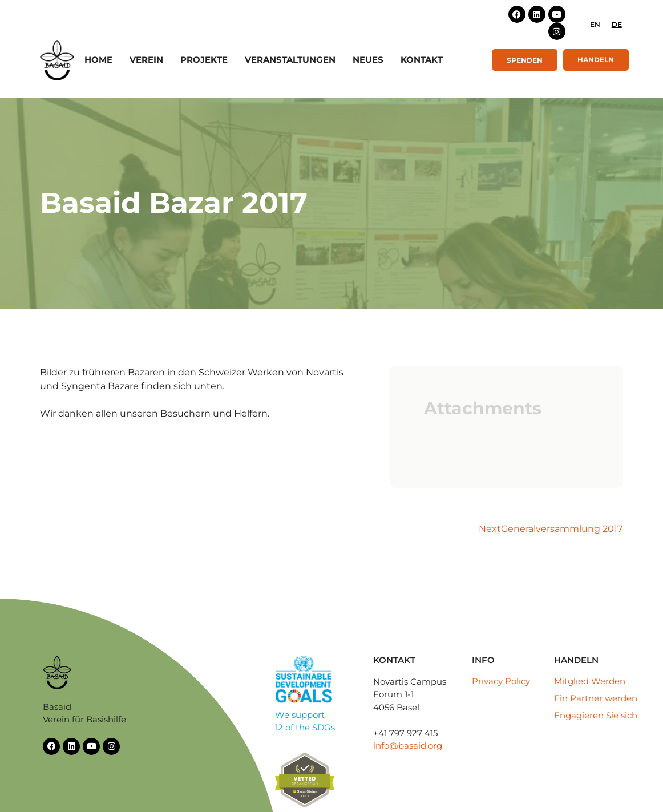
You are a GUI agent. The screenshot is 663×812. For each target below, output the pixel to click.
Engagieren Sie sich (596, 715)
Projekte (204, 60)
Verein (146, 60)
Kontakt (422, 60)
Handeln (596, 60)
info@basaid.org (408, 746)
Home (98, 60)
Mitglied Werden (590, 681)
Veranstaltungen (290, 60)
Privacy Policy (501, 681)
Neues (368, 60)
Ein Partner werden (596, 698)
